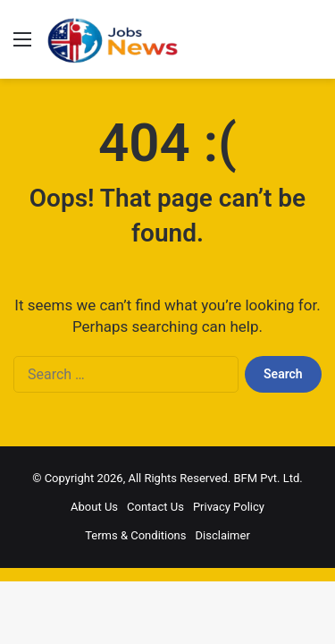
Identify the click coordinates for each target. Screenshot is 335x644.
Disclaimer (223, 535)
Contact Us (155, 507)
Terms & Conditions (135, 535)
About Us (94, 507)
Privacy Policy (229, 507)
